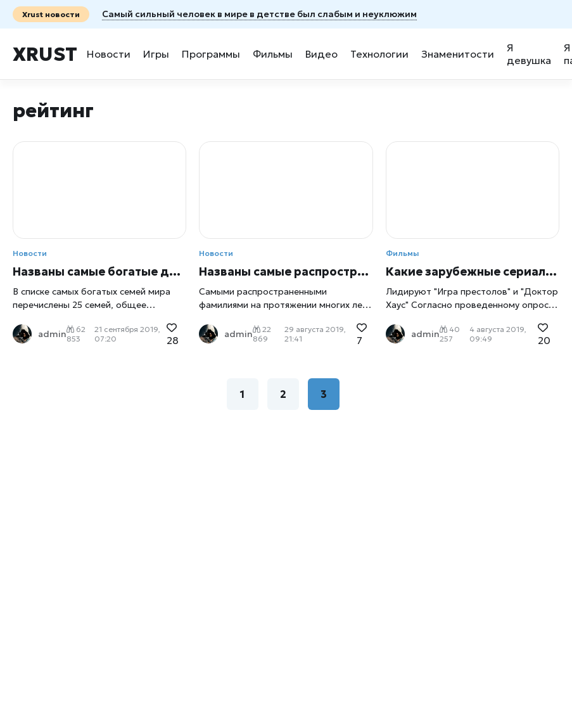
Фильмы (273, 54)
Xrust (45, 54)
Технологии (379, 54)
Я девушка (529, 54)
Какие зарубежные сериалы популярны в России (473, 271)
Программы (211, 54)
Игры (156, 54)
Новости (109, 54)
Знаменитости (458, 54)
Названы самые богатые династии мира (99, 271)
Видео (321, 54)
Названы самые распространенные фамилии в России (286, 271)
